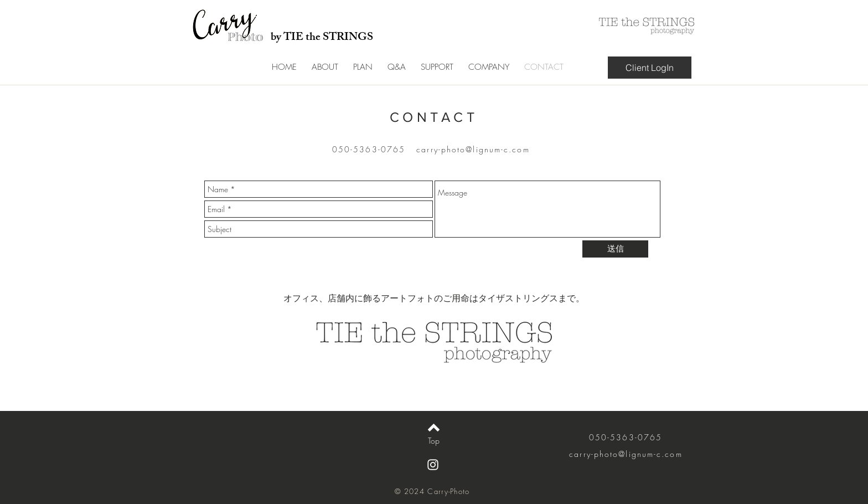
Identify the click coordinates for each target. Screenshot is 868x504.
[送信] (615, 249)
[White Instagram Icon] (433, 465)
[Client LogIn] (650, 68)
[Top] (434, 441)
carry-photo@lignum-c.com (473, 149)
